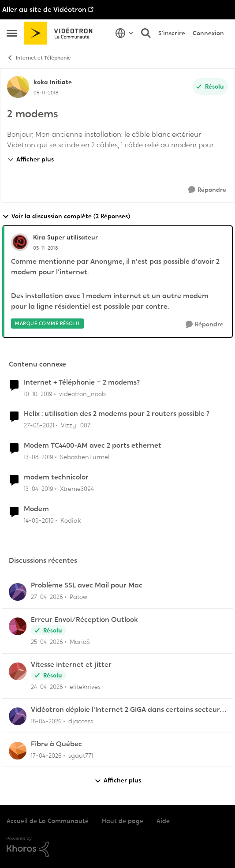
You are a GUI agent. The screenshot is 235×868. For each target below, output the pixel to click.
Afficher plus (30, 159)
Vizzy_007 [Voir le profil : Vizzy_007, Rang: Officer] (76, 425)
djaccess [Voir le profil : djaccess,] (81, 721)
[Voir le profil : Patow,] (18, 592)
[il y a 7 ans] (39, 489)
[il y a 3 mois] (46, 721)
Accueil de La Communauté (48, 821)
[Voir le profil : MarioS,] (18, 626)
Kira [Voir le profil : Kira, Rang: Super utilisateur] (39, 237)
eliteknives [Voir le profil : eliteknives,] (85, 687)
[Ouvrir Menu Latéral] (12, 33)
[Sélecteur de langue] (125, 33)
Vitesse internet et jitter (71, 665)
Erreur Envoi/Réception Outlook (84, 620)
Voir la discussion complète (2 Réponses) (66, 216)
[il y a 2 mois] (47, 597)
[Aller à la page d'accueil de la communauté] (61, 33)
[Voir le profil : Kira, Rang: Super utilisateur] (20, 242)
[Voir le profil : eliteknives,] (18, 671)
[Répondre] (207, 190)
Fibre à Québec (56, 744)
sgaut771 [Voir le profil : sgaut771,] (81, 755)
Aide (163, 821)
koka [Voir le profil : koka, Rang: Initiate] (41, 82)
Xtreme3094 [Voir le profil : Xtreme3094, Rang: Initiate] (77, 489)
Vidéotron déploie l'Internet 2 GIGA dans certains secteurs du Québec (127, 710)
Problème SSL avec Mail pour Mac (87, 585)
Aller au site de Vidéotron (44, 9)
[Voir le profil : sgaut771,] (18, 751)
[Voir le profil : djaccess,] (18, 716)
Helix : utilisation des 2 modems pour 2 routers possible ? (117, 414)
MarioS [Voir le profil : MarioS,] (80, 642)
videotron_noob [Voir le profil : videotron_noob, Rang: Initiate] (82, 393)
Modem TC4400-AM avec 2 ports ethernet (93, 445)
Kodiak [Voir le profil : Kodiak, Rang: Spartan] (71, 520)
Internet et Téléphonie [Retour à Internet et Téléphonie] (39, 58)
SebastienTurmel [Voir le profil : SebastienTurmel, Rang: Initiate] (85, 457)
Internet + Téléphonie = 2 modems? (82, 382)
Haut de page (123, 821)
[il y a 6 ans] (38, 394)
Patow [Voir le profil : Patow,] (78, 597)
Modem (36, 509)
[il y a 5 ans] (39, 425)
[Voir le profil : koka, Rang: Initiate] (18, 87)
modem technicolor (56, 477)
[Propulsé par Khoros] (117, 847)
